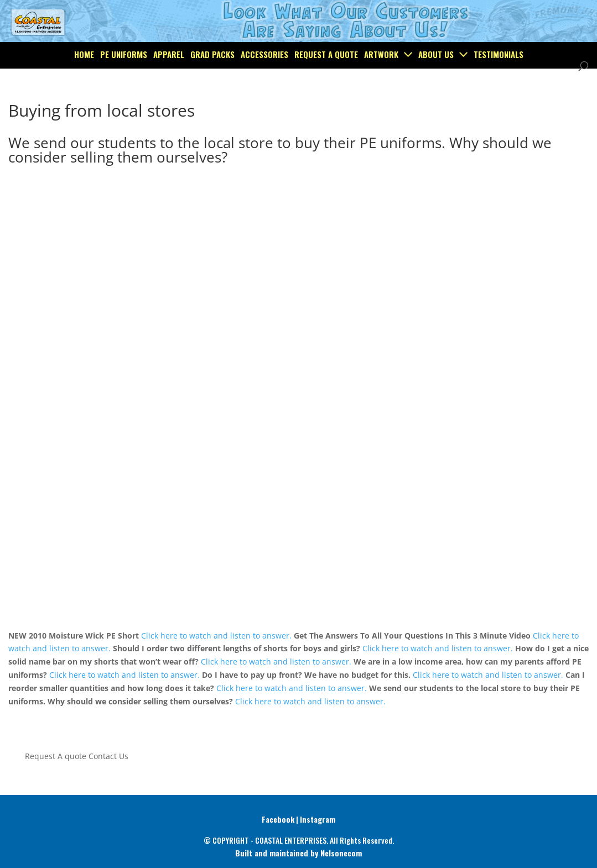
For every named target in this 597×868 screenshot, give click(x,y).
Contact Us (108, 756)
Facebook (278, 819)
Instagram (318, 819)
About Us (436, 80)
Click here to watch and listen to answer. (216, 636)
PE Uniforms (124, 80)
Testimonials (499, 80)
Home (84, 80)
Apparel (169, 80)
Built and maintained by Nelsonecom (298, 853)
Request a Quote (326, 80)
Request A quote (56, 756)
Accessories (264, 80)
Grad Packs (212, 80)
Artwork (381, 80)
